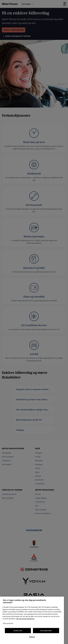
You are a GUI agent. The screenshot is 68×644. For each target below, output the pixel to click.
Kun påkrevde (46, 631)
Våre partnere (8, 623)
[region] (32, 620)
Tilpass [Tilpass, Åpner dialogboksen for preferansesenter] (32, 637)
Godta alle (18, 631)
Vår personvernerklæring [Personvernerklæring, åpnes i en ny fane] (25, 619)
